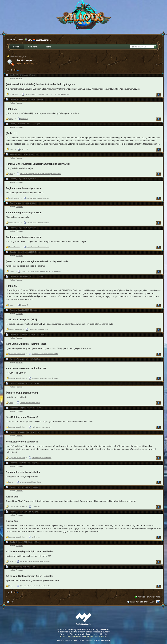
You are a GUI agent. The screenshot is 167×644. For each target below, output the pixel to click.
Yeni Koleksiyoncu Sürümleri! (22, 417)
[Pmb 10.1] (12, 286)
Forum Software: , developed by (83, 640)
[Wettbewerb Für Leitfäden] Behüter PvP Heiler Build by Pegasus (41, 84)
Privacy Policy (73, 637)
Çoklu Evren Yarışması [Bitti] (21, 320)
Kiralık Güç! (12, 497)
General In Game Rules (95, 637)
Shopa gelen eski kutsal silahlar (23, 472)
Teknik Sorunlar (14, 198)
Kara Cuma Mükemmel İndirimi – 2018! (27, 344)
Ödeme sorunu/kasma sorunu (22, 393)
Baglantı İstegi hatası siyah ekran (24, 188)
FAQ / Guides (14, 94)
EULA (63, 637)
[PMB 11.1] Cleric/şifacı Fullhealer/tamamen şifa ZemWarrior (38, 164)
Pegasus (19, 78)
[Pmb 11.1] (12, 109)
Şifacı (11, 174)
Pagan (11, 119)
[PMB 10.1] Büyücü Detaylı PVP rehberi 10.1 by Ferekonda (37, 261)
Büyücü (12, 271)
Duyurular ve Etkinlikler (17, 354)
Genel (11, 403)
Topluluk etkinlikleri (15, 329)
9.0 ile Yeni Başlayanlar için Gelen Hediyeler (30, 551)
